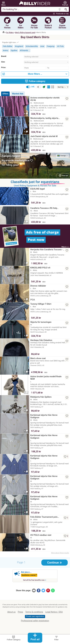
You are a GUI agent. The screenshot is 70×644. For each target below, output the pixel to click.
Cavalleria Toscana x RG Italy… (44, 208)
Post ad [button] (63, 175)
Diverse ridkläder (38, 286)
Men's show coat (38, 358)
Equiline (14, 50)
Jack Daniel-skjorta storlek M (44, 136)
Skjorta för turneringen (41, 322)
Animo (6, 50)
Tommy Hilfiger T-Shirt (41, 304)
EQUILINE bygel (38, 189)
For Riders (10, 33)
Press (20, 612)
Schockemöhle (32, 46)
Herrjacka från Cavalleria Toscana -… (47, 250)
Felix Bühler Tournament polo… (45, 517)
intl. (33, 87)
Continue (55, 562)
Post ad (35, 637)
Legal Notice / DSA (54, 612)
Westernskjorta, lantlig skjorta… (45, 118)
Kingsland (19, 46)
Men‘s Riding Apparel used (25, 33)
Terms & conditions (34, 612)
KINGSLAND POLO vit (40, 268)
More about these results (60, 553)
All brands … (25, 50)
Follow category (35, 81)
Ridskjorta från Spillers (41, 397)
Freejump (51, 46)
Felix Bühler (8, 46)
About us (11, 612)
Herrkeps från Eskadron (41, 340)
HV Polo (60, 46)
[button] (3, 4)
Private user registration (35, 616)
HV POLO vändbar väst (41, 535)
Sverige (62, 156)
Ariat (42, 46)
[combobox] (46, 57)
